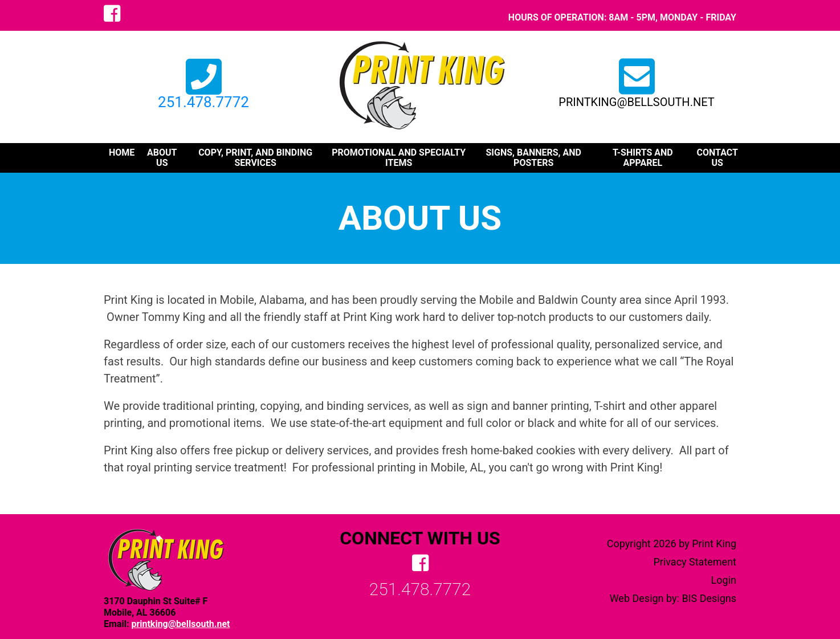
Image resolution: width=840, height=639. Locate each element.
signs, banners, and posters (533, 158)
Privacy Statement (695, 562)
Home (122, 153)
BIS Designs (709, 598)
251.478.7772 (203, 94)
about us (162, 158)
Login (724, 580)
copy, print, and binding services (255, 158)
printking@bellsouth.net (636, 102)
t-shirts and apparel (643, 158)
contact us (717, 158)
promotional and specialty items (399, 158)
